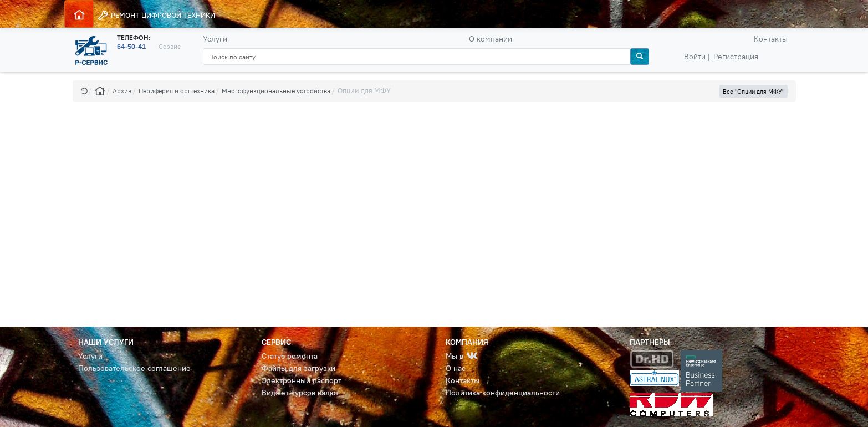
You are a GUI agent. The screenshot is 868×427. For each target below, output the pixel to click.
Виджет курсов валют (300, 393)
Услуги (215, 39)
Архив (122, 91)
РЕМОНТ (156, 15)
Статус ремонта (290, 356)
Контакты (771, 39)
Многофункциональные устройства (276, 91)
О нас (456, 368)
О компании (491, 39)
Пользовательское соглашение (134, 368)
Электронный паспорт (302, 380)
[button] (84, 91)
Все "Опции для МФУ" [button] (754, 91)
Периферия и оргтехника (177, 91)
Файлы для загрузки (298, 368)
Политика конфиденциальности (503, 393)
